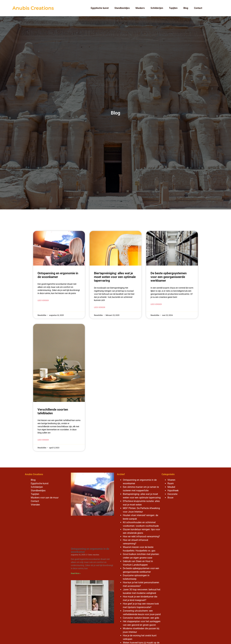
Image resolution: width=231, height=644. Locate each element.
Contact (198, 8)
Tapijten (173, 8)
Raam (171, 483)
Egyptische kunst (100, 8)
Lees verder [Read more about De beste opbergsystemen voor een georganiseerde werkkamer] (156, 304)
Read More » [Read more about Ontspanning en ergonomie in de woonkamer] (76, 573)
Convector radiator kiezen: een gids (141, 618)
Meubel (171, 487)
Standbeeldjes (122, 8)
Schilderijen (157, 8)
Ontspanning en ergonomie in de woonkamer (58, 275)
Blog (186, 8)
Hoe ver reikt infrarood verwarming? (141, 536)
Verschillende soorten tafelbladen (53, 411)
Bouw (170, 498)
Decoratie (172, 494)
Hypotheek (173, 491)
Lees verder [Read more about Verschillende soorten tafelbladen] (43, 440)
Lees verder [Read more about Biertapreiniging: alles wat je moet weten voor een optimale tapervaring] (100, 307)
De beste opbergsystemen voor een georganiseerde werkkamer (169, 277)
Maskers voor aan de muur (45, 498)
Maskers (140, 8)
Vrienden (35, 505)
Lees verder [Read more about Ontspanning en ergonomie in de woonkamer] (43, 300)
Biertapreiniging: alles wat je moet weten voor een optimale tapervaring (115, 277)
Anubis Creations (33, 8)
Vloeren (171, 480)
